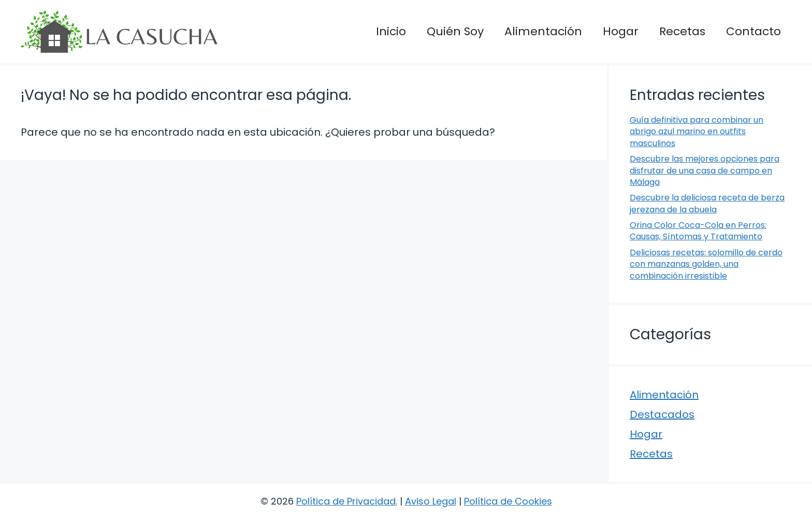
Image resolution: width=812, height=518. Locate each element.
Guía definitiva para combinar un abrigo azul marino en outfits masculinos (697, 132)
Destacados (662, 414)
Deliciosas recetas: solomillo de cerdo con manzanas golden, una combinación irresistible (706, 264)
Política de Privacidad (346, 501)
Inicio (391, 31)
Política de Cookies (508, 501)
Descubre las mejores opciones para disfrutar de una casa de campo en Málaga (705, 170)
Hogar (621, 31)
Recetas (682, 31)
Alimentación (543, 31)
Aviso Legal (431, 501)
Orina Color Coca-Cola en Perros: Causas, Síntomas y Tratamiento (698, 231)
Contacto (753, 31)
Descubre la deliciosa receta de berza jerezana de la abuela (707, 203)
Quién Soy (455, 31)
